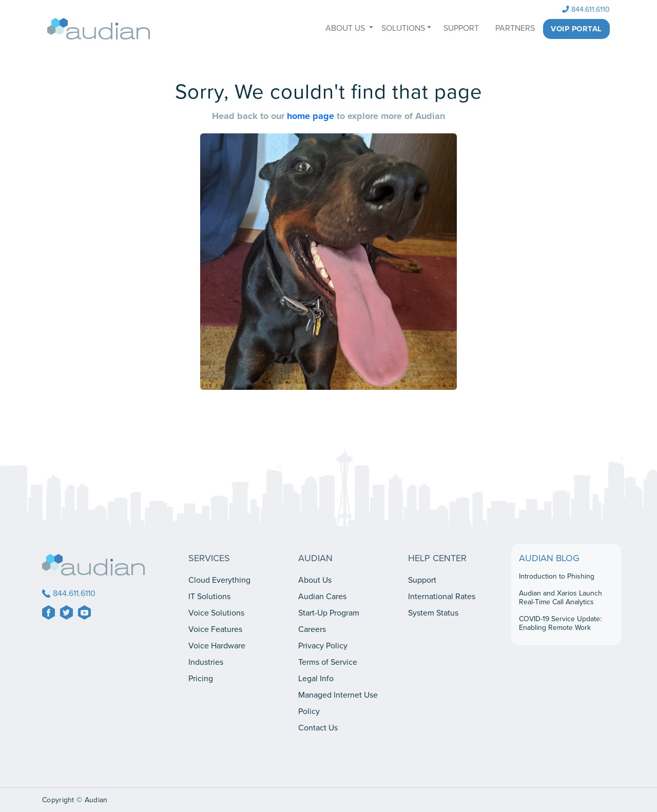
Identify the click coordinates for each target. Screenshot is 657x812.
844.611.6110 (586, 9)
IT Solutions (209, 597)
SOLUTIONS (403, 28)
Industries (206, 662)
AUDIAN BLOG (549, 558)
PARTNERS (515, 28)
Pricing (201, 679)
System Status (433, 613)
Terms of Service (328, 662)
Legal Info (316, 679)
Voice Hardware (217, 646)
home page (312, 116)
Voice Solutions (216, 613)
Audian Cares (322, 597)
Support (422, 580)
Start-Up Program (329, 613)
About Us (315, 580)
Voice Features (215, 629)
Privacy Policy (323, 646)
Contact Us (318, 728)
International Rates (442, 597)
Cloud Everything (219, 580)
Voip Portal (576, 29)
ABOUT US (346, 28)
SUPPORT (461, 28)
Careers (312, 629)
